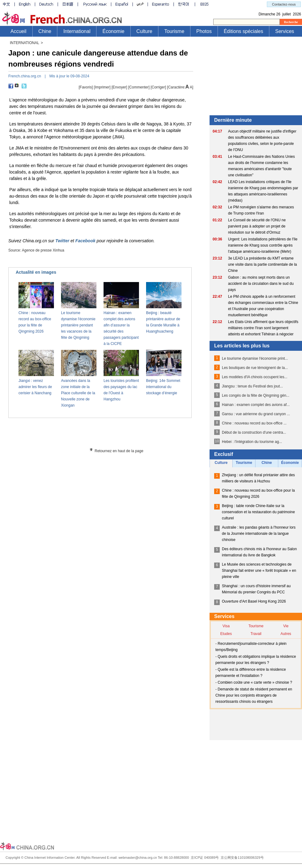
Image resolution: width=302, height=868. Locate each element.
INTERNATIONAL (24, 43)
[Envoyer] (119, 87)
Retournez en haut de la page (119, 451)
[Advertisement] (111, 435)
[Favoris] (86, 87)
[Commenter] (139, 87)
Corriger (158, 87)
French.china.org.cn (25, 76)
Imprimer (102, 87)
